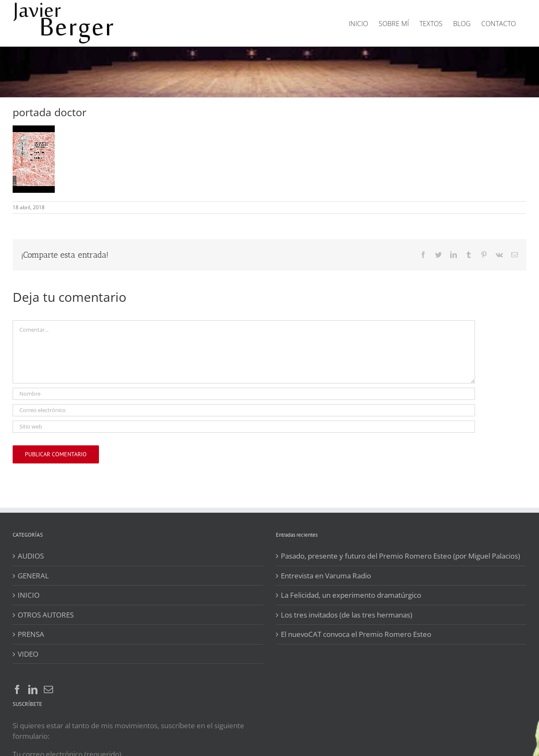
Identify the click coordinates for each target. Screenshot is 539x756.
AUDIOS (31, 556)
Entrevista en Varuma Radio (326, 576)
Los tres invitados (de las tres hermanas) (347, 615)
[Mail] (48, 689)
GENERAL (33, 576)
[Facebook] (17, 689)
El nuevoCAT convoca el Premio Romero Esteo (356, 634)
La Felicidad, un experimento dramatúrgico (351, 595)
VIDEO (28, 654)
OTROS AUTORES (46, 615)
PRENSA (31, 634)
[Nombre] (244, 394)
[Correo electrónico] (244, 410)
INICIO (29, 595)
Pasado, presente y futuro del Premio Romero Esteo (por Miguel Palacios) (400, 556)
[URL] (244, 427)
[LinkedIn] (33, 689)
